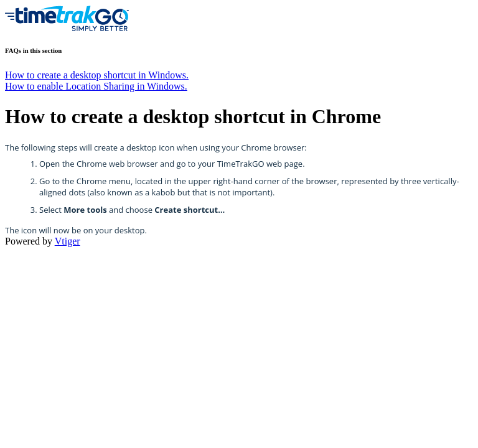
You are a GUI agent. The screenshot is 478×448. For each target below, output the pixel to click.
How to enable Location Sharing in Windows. (96, 86)
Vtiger (68, 241)
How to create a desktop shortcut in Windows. (97, 75)
